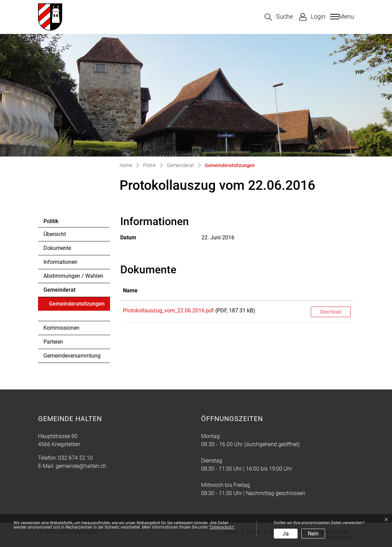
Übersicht (55, 234)
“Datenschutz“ (222, 527)
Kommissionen (61, 328)
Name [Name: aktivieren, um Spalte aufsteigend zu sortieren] (130, 290)
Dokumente (57, 248)
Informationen (60, 262)
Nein (313, 534)
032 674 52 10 (75, 458)
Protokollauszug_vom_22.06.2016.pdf (168, 311)
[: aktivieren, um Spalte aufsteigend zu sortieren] (331, 291)
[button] (279, 17)
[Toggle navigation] (341, 17)
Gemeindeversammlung (72, 356)
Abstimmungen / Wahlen (73, 276)
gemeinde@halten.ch (81, 466)
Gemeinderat (59, 290)
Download (331, 312)
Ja (286, 534)
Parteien (53, 342)
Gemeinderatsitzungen (77, 306)
